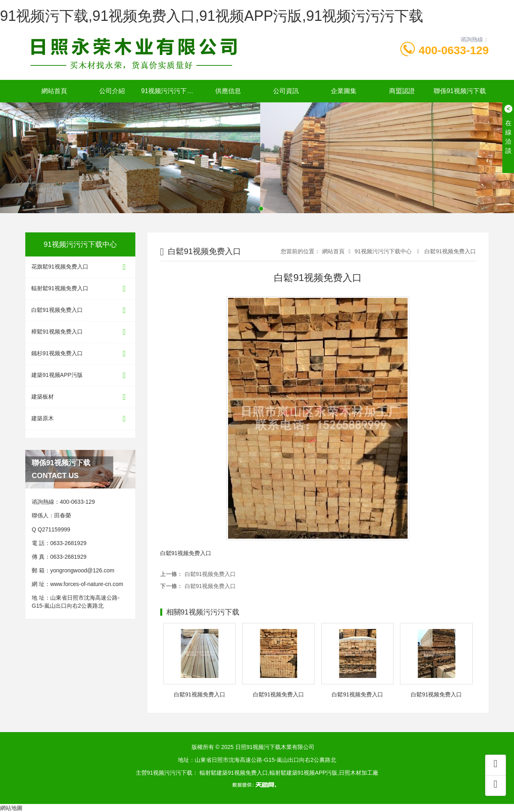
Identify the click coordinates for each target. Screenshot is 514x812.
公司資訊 (286, 91)
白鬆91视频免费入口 (80, 310)
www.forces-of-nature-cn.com (87, 584)
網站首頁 (54, 91)
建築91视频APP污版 (80, 375)
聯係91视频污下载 (460, 91)
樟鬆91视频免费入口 (80, 332)
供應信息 (228, 91)
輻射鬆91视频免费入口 (80, 289)
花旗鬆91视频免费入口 (80, 267)
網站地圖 (11, 808)
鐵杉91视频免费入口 (80, 354)
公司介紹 (112, 91)
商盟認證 (402, 91)
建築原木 (80, 419)
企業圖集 (344, 91)
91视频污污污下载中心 (170, 91)
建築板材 (80, 397)
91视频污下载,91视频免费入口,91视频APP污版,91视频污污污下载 (212, 16)
